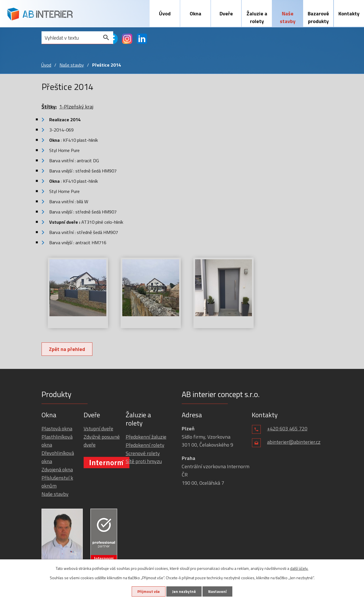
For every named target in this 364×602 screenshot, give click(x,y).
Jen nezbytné (184, 591)
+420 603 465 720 (287, 429)
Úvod (165, 14)
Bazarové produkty (318, 17)
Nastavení (219, 591)
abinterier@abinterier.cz (294, 443)
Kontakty (349, 14)
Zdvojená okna (57, 470)
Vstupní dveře (98, 429)
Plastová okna (57, 429)
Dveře (226, 14)
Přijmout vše (147, 591)
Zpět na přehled (68, 350)
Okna (196, 14)
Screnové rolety (143, 454)
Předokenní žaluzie (146, 438)
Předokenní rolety (145, 446)
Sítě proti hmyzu (144, 462)
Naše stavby (288, 17)
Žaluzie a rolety (257, 17)
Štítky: (49, 107)
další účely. (299, 568)
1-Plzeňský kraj (76, 107)
